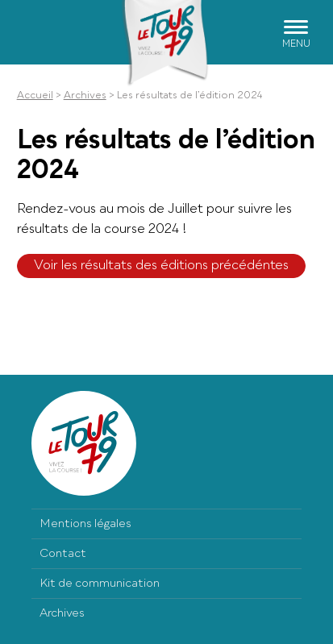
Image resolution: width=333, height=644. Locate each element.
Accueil (35, 96)
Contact (63, 554)
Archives (85, 96)
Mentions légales (85, 524)
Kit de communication (100, 584)
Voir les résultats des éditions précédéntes (161, 266)
